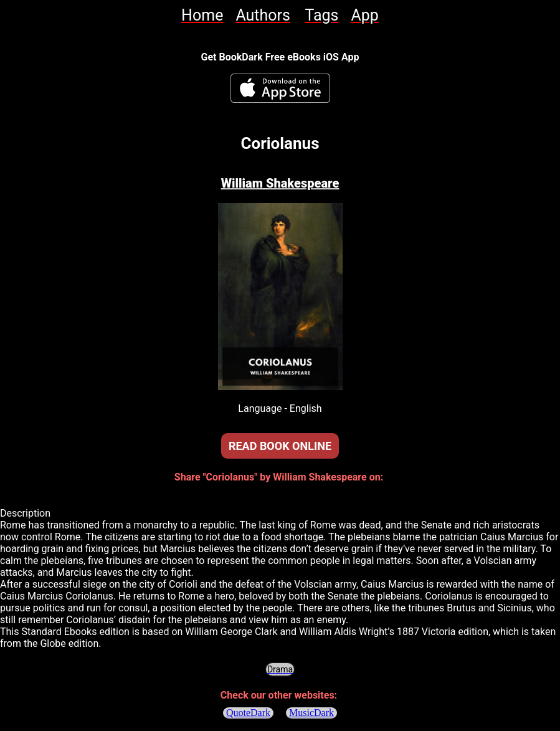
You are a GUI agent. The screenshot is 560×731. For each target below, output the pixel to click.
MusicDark (311, 713)
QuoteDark (248, 713)
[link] (202, 15)
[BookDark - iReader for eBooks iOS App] (280, 88)
